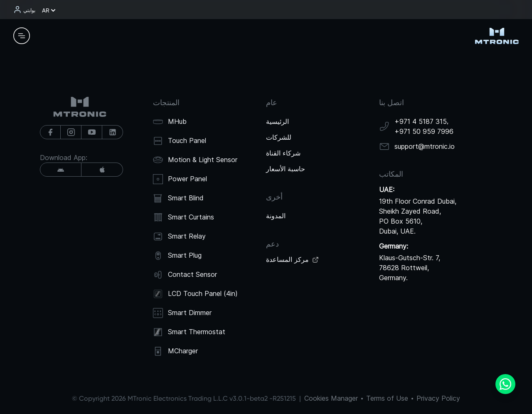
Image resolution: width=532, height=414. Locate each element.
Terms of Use (387, 398)
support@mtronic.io (425, 146)
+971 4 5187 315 (421, 121)
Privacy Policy (438, 398)
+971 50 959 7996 (424, 131)
